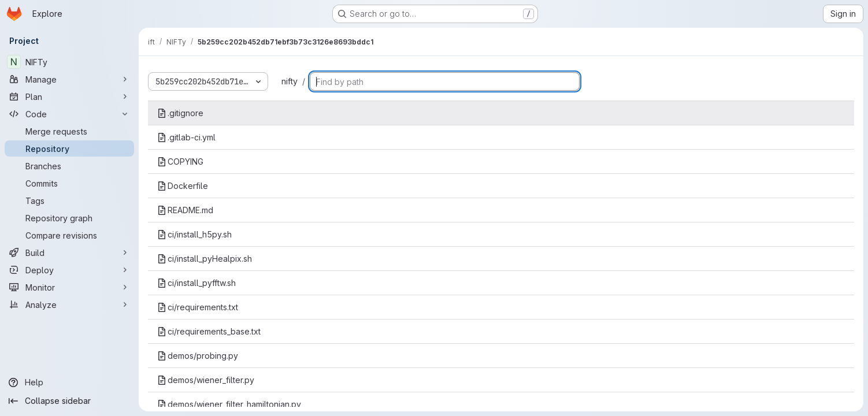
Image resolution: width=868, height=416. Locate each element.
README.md (185, 210)
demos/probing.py (198, 356)
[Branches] (69, 166)
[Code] (69, 114)
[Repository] (69, 148)
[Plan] (69, 96)
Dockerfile (183, 186)
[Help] (69, 382)
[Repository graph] (69, 218)
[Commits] (69, 183)
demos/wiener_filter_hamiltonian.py (229, 404)
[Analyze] (69, 304)
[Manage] (69, 79)
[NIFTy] (69, 62)
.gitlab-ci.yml (186, 137)
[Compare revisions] (69, 235)
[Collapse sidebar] (69, 401)
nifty (290, 81)
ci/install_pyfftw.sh (196, 283)
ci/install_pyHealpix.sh (205, 259)
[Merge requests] (69, 131)
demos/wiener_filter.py (206, 380)
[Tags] (69, 200)
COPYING (180, 161)
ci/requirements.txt (198, 307)
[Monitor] (69, 287)
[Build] (69, 252)
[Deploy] (69, 270)
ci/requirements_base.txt (209, 331)
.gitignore (180, 113)
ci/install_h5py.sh (194, 234)
